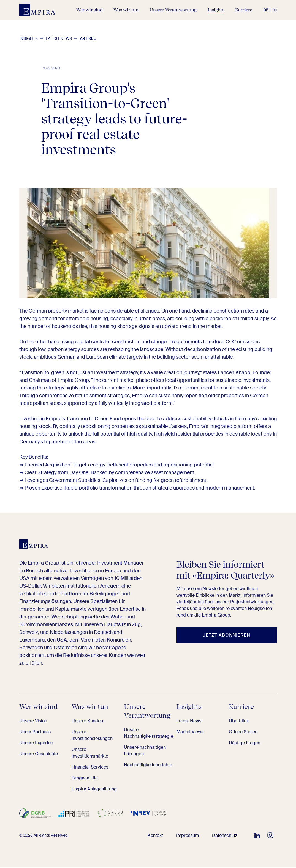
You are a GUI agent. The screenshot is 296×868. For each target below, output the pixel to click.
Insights (28, 38)
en (274, 10)
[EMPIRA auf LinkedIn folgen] (257, 836)
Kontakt (161, 836)
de (266, 10)
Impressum (192, 836)
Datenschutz (226, 836)
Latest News (59, 38)
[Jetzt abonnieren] (227, 636)
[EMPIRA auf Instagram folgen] (270, 836)
